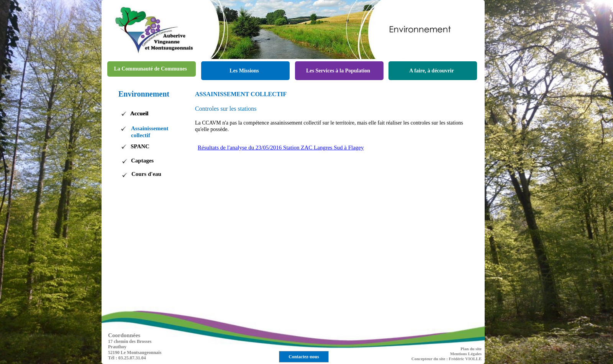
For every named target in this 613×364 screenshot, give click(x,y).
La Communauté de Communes (150, 69)
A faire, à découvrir (431, 71)
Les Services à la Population (338, 71)
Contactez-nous (304, 357)
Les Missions (244, 71)
